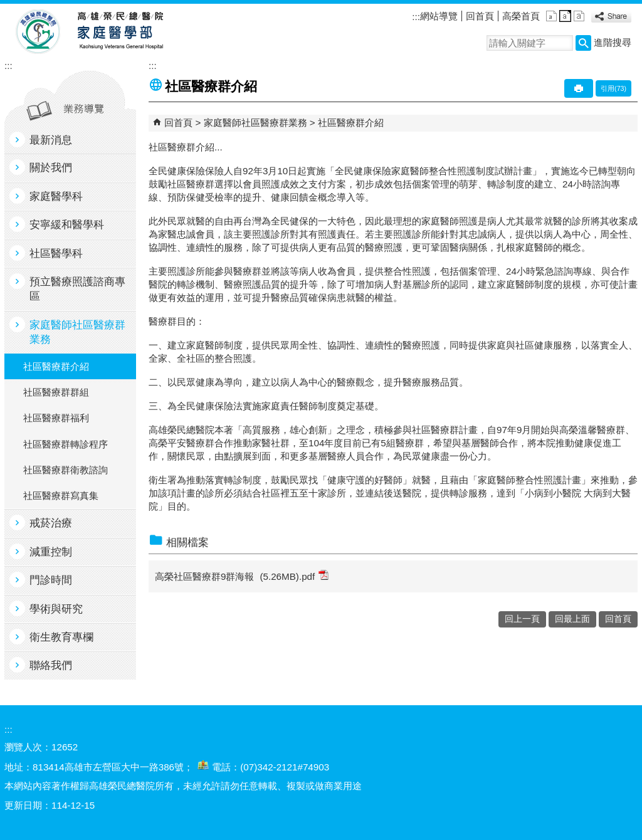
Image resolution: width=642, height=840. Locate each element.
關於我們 (51, 168)
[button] (583, 43)
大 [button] (579, 16)
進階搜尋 (613, 42)
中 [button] (565, 16)
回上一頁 (522, 619)
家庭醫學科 (56, 197)
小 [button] (551, 16)
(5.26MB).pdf (294, 576)
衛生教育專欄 (61, 637)
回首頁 (480, 16)
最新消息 (51, 140)
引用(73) (613, 88)
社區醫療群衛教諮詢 (66, 470)
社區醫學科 (56, 254)
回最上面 (572, 619)
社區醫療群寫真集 (61, 496)
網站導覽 (439, 16)
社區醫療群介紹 (56, 366)
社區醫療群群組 (56, 392)
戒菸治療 (51, 523)
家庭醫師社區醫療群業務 (77, 332)
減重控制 (51, 552)
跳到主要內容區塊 (7, 7)
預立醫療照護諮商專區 (77, 289)
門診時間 (51, 580)
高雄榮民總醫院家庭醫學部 (119, 32)
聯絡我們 (51, 665)
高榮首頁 (521, 16)
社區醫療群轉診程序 (66, 444)
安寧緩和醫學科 (67, 225)
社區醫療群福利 (56, 418)
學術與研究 (56, 609)
